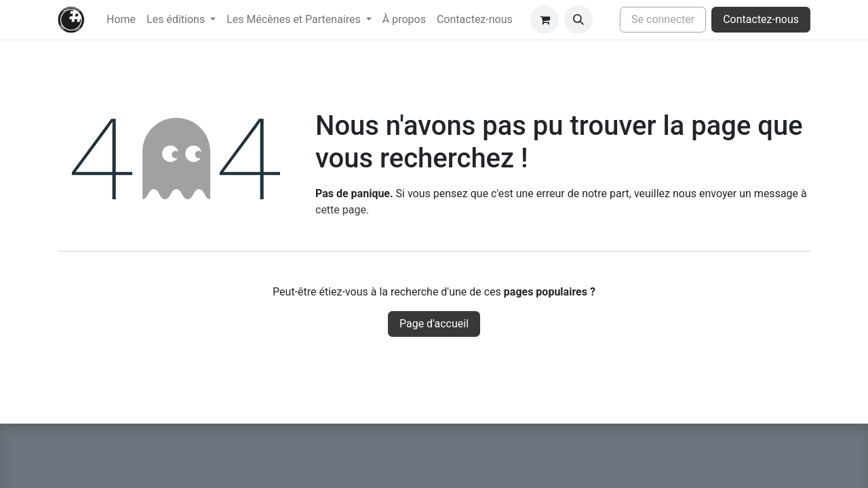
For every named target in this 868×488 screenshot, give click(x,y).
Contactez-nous (761, 19)
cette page (341, 210)
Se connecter (663, 19)
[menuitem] (121, 20)
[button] (578, 20)
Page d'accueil (434, 324)
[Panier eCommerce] (545, 20)
